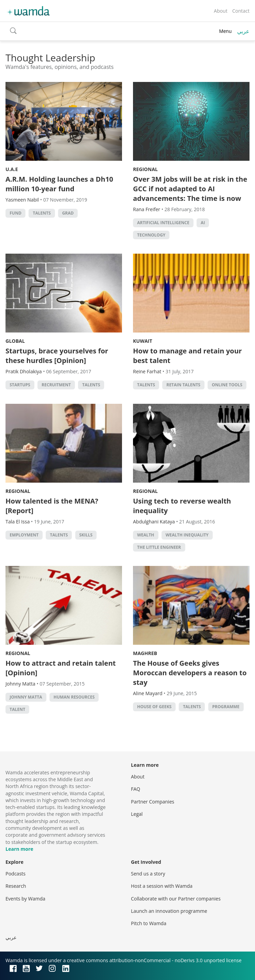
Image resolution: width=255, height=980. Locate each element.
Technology (151, 235)
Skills (86, 535)
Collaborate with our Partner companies (176, 899)
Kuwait (143, 341)
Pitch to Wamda (149, 923)
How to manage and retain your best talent (187, 356)
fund (15, 213)
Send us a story (148, 874)
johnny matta (26, 697)
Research (16, 886)
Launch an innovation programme (169, 911)
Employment (24, 535)
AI (203, 223)
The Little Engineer (159, 547)
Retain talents (183, 385)
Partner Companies (153, 802)
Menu (225, 31)
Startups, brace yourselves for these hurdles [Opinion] (57, 356)
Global (15, 341)
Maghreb (145, 653)
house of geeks (154, 707)
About (220, 11)
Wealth (146, 535)
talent (17, 709)
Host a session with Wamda (162, 886)
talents (42, 213)
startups (20, 385)
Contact (241, 11)
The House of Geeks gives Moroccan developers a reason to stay (190, 673)
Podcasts (15, 874)
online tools (227, 385)
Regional (145, 169)
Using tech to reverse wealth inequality (182, 506)
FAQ (136, 789)
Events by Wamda (25, 899)
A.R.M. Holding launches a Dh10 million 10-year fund (59, 184)
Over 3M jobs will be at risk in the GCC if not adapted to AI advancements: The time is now (190, 189)
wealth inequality (187, 535)
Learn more (19, 849)
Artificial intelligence (163, 223)
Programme (226, 707)
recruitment (56, 385)
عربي (243, 31)
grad (68, 213)
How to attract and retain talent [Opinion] (61, 668)
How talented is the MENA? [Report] (52, 506)
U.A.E (12, 169)
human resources (74, 697)
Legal (137, 814)
